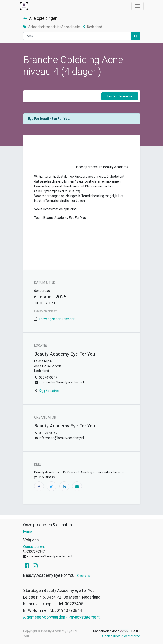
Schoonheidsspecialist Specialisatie (51, 27)
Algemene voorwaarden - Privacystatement (61, 617)
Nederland (93, 27)
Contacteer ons (34, 547)
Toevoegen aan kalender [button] (57, 319)
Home (28, 532)
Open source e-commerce (121, 636)
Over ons (84, 576)
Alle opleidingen (40, 18)
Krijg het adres (49, 391)
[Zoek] (136, 36)
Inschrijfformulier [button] (120, 96)
